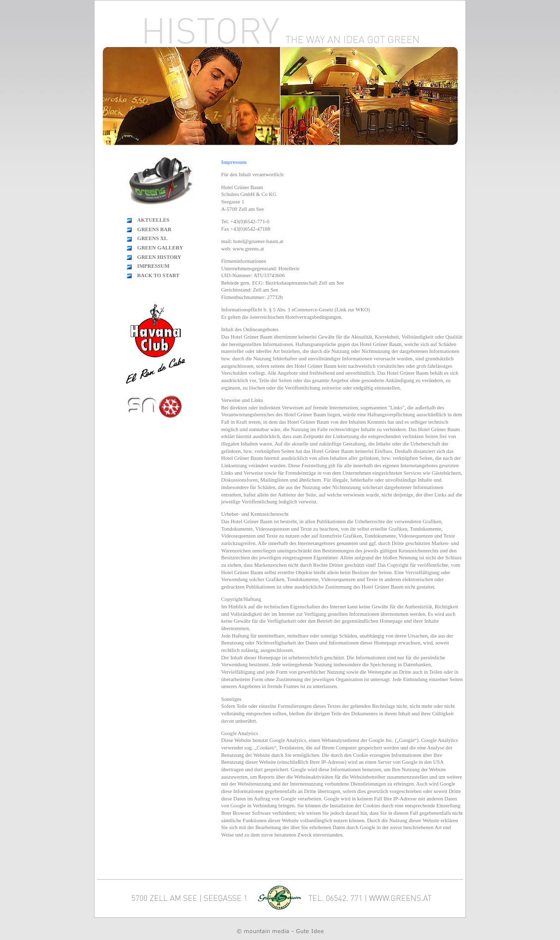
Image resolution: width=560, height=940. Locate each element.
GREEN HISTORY (159, 257)
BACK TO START (158, 275)
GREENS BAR (154, 229)
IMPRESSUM (153, 266)
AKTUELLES (153, 220)
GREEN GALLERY (160, 248)
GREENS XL (152, 238)
